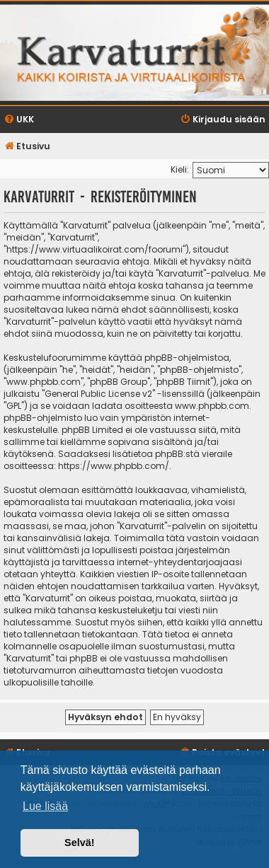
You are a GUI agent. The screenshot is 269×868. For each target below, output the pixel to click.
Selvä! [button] (79, 843)
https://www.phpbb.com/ (114, 466)
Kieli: (180, 169)
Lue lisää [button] (45, 806)
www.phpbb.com (212, 406)
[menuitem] (19, 120)
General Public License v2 (98, 394)
